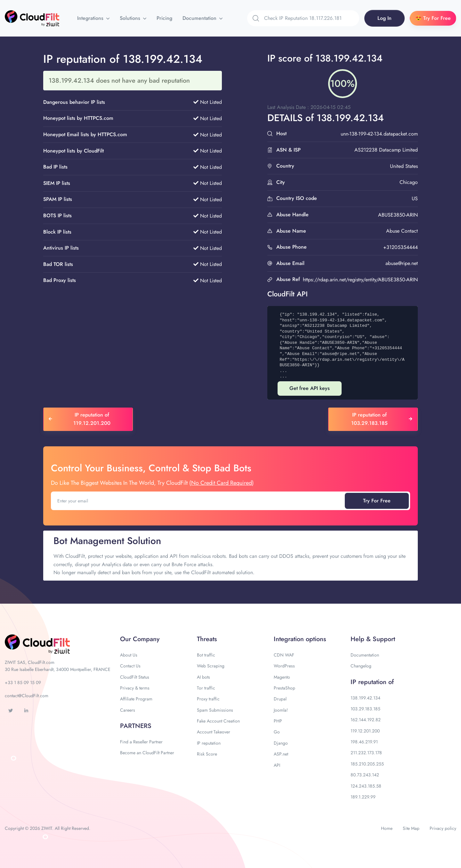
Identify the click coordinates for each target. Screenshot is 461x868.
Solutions (131, 18)
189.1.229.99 (363, 797)
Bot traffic (206, 655)
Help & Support (373, 639)
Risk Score (207, 754)
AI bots (203, 677)
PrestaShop (284, 688)
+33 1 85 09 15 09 (23, 682)
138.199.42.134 (365, 698)
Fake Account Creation (218, 721)
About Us (129, 655)
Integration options (300, 639)
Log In (384, 18)
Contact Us (130, 666)
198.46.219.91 (364, 742)
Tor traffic (206, 688)
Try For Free (377, 501)
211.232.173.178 (366, 753)
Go (277, 732)
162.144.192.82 (366, 720)
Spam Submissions (215, 710)
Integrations (91, 18)
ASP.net (281, 754)
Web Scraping (211, 666)
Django (281, 743)
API (277, 765)
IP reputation (209, 743)
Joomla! (281, 710)
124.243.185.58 (366, 786)
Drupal (280, 699)
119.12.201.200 (365, 731)
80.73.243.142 (365, 775)
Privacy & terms (135, 688)
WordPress (284, 666)
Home (387, 828)
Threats (207, 639)
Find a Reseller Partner (141, 742)
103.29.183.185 (365, 709)
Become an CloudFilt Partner (147, 753)
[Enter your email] (198, 501)
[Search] (312, 18)
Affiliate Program (136, 699)
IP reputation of (372, 682)
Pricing (164, 18)
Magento (282, 677)
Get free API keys (310, 388)
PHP (278, 721)
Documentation (200, 18)
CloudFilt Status (135, 677)
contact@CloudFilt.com (27, 696)
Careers (128, 710)
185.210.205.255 (367, 764)
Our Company (140, 639)
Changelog (361, 666)
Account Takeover (214, 732)
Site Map (411, 828)
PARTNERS (136, 726)
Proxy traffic (208, 699)
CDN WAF (284, 655)
